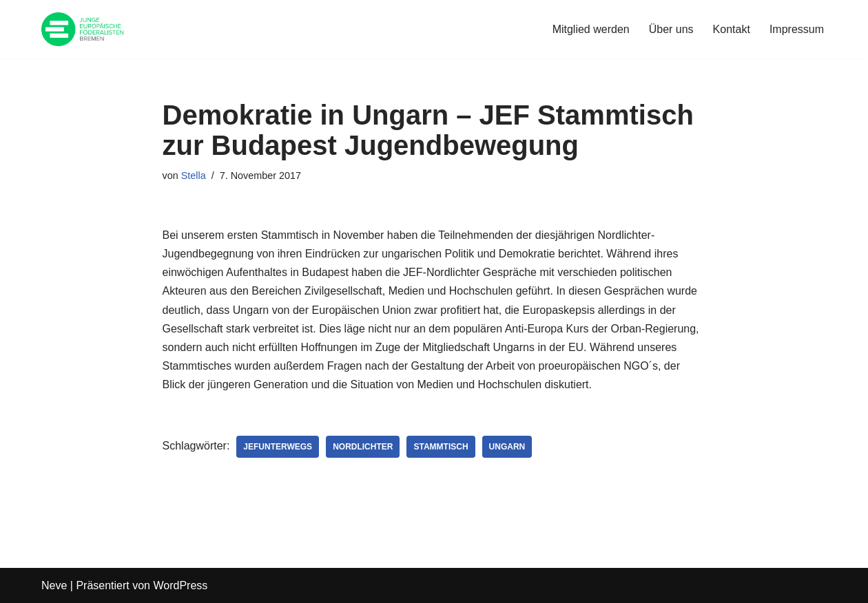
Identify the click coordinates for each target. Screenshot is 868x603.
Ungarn (507, 447)
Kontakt (732, 29)
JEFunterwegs (278, 447)
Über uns (671, 29)
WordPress (180, 585)
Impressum (797, 29)
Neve (54, 585)
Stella (194, 176)
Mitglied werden (591, 29)
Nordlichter (363, 447)
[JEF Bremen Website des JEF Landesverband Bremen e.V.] (83, 29)
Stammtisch (441, 447)
